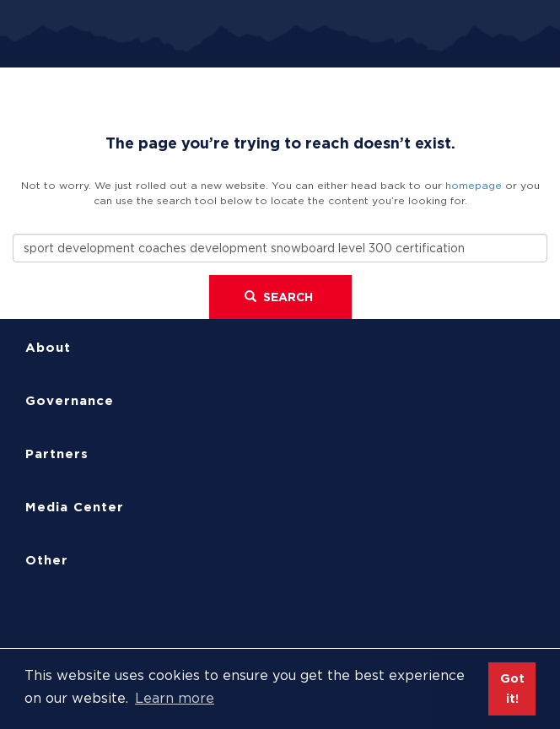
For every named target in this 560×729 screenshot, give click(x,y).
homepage (474, 185)
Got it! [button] (512, 688)
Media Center (75, 507)
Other (47, 560)
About (48, 348)
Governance (70, 401)
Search (279, 297)
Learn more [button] (175, 698)
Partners (57, 454)
